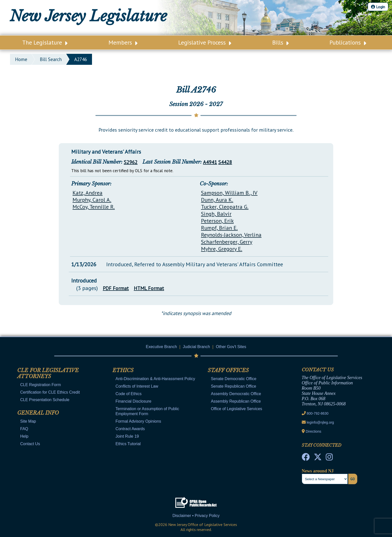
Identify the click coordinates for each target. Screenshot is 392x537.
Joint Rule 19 (127, 436)
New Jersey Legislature (88, 16)
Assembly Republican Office (236, 401)
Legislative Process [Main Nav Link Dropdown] (205, 42)
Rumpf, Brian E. (219, 228)
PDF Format (116, 288)
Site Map (28, 421)
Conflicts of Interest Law (137, 386)
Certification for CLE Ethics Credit (50, 392)
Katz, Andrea (87, 193)
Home (21, 59)
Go (352, 479)
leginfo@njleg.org (320, 422)
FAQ (24, 429)
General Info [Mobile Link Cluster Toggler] (38, 413)
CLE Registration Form (41, 385)
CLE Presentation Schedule (45, 400)
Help (24, 436)
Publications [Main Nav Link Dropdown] (348, 42)
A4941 (210, 162)
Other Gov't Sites (231, 347)
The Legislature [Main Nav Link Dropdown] (45, 42)
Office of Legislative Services (236, 409)
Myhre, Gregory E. (222, 249)
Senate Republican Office (233, 386)
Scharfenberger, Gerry (227, 242)
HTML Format (149, 288)
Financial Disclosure (133, 401)
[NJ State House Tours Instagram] (329, 458)
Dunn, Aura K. (217, 200)
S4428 (225, 162)
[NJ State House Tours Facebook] (306, 458)
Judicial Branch (196, 347)
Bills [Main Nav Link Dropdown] (280, 42)
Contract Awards (130, 429)
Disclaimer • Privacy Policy (196, 516)
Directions (313, 431)
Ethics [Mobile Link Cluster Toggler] (123, 370)
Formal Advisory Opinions (138, 421)
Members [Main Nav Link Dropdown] (123, 42)
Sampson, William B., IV (229, 193)
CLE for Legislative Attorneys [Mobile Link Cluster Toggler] (48, 373)
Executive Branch (161, 347)
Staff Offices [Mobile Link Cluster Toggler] (228, 370)
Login (378, 7)
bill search (51, 59)
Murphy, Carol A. (92, 200)
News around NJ (318, 471)
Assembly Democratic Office (236, 394)
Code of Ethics (128, 394)
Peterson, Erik (217, 221)
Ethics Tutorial (128, 444)
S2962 (131, 162)
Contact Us (30, 444)
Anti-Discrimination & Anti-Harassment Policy (155, 379)
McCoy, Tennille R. (94, 207)
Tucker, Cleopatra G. (225, 207)
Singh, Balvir (216, 214)
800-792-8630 (318, 413)
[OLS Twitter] (318, 458)
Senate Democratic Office (233, 379)
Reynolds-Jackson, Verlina (231, 235)
